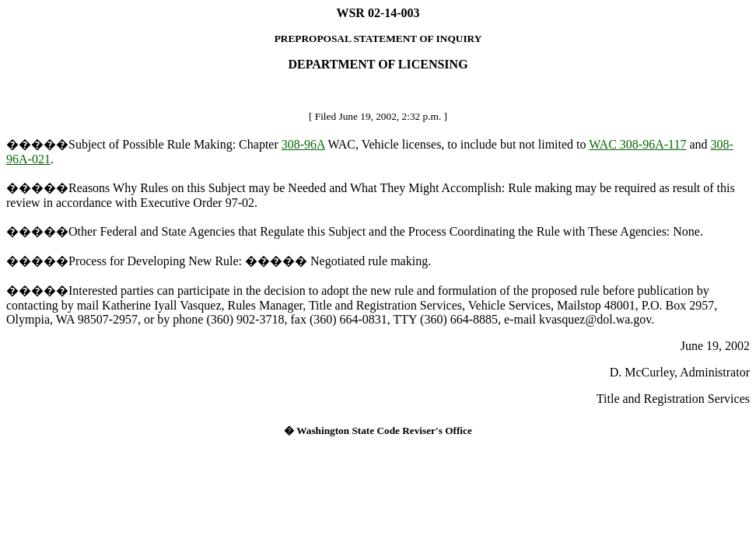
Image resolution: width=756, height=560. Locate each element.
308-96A (303, 144)
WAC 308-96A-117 (637, 144)
